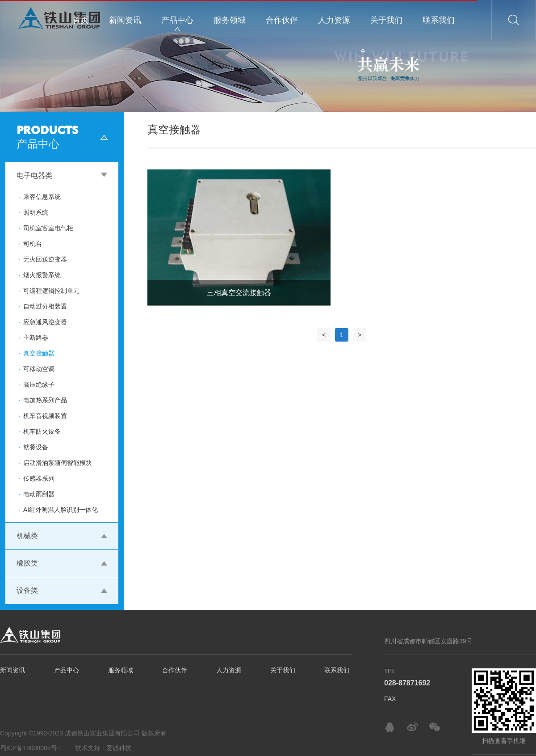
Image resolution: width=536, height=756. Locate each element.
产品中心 (177, 20)
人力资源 (334, 20)
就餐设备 (36, 447)
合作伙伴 (282, 20)
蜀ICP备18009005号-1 (31, 748)
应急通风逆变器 (45, 322)
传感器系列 (39, 478)
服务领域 (230, 20)
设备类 (27, 590)
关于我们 (386, 20)
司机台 (33, 244)
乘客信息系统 (42, 197)
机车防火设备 (42, 431)
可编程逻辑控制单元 (51, 291)
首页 (81, 20)
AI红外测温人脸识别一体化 (61, 510)
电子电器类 (34, 175)
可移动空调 (39, 369)
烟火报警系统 (42, 275)
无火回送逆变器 (45, 259)
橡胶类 (27, 563)
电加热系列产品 (45, 400)
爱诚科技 (119, 748)
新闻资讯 (125, 20)
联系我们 (439, 20)
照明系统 (36, 212)
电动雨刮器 (39, 494)
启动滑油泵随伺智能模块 (58, 463)
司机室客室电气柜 (48, 228)
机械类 (27, 536)
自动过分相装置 (45, 306)
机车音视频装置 (45, 416)
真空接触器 (39, 353)
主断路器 (36, 338)
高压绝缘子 (39, 384)
